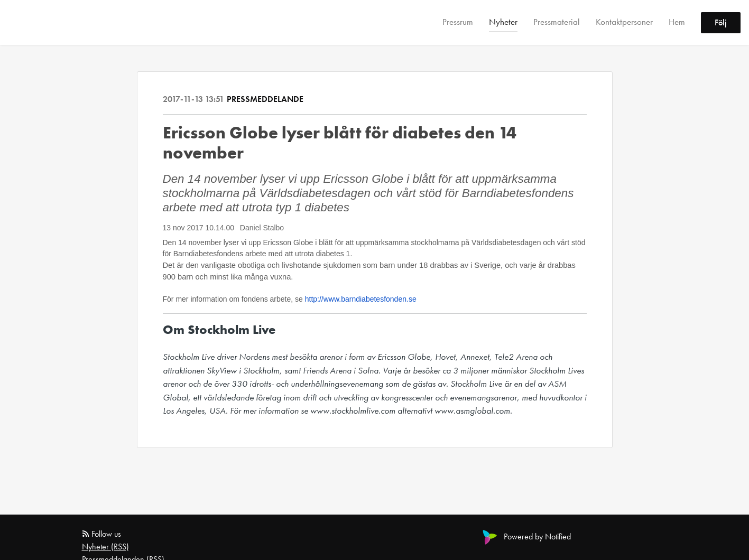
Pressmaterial (557, 22)
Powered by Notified (525, 536)
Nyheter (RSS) (105, 547)
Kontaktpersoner (624, 22)
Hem (677, 22)
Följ (721, 22)
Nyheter (503, 22)
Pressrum (458, 22)
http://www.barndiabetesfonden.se (361, 299)
